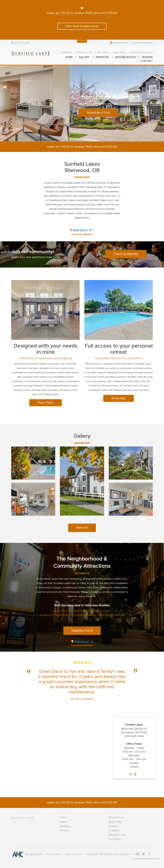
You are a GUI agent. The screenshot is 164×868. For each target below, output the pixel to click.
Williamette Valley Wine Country (90, 611)
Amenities (119, 398)
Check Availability (126, 254)
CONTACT (147, 61)
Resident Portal (119, 43)
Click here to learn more (82, 26)
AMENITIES (102, 57)
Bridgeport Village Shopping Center (62, 615)
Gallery (64, 822)
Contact (113, 826)
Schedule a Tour (84, 52)
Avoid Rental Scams (141, 43)
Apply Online (119, 52)
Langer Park (60, 611)
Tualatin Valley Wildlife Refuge (106, 615)
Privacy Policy (54, 854)
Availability (66, 52)
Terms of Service (73, 854)
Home (63, 817)
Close (82, 41)
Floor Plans (103, 52)
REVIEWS (147, 57)
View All (82, 528)
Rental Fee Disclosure (141, 52)
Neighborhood (82, 631)
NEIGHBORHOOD (125, 57)
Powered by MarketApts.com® (146, 859)
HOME (69, 57)
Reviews (64, 830)
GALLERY (84, 57)
